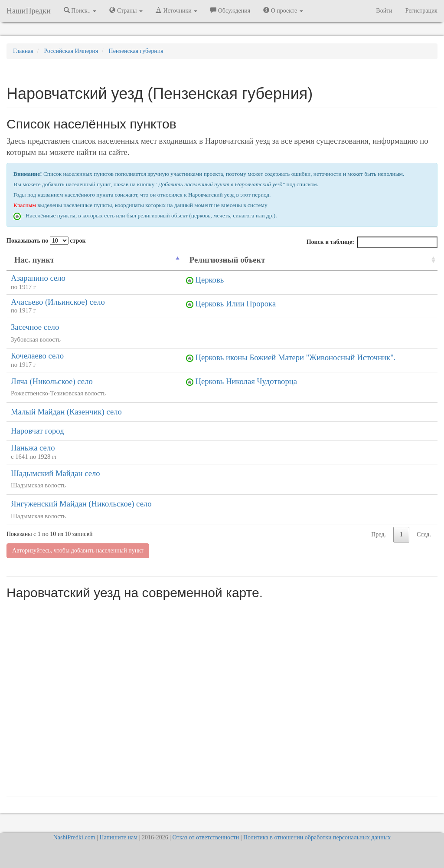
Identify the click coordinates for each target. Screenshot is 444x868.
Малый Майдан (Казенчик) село (66, 412)
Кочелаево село (37, 356)
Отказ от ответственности (206, 837)
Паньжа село (33, 448)
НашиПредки (29, 11)
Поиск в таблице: (372, 242)
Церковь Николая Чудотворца (246, 381)
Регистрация (421, 11)
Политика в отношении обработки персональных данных (317, 837)
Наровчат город (38, 431)
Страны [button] (126, 10)
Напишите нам (118, 837)
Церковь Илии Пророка (235, 304)
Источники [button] (176, 10)
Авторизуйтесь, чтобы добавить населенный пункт (78, 551)
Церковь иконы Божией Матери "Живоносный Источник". (295, 357)
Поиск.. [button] (80, 10)
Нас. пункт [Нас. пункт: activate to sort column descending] (34, 260)
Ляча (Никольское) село (52, 381)
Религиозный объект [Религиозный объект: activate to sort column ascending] (227, 260)
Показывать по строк (46, 241)
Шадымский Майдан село (55, 473)
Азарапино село (38, 278)
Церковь (209, 280)
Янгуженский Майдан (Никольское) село (81, 504)
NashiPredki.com (74, 837)
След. (424, 534)
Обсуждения (230, 10)
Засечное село (35, 327)
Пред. (379, 534)
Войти (384, 11)
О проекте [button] (283, 10)
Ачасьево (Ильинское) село (58, 302)
